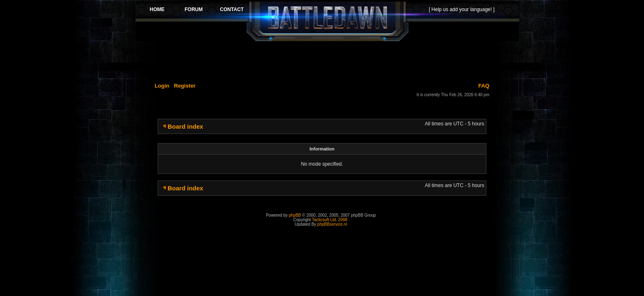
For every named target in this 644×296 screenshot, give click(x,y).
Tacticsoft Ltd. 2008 (329, 220)
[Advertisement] (327, 60)
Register (185, 86)
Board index (185, 126)
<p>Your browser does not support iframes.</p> (327, 21)
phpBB (295, 215)
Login (162, 86)
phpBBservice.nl (332, 224)
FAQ (484, 86)
